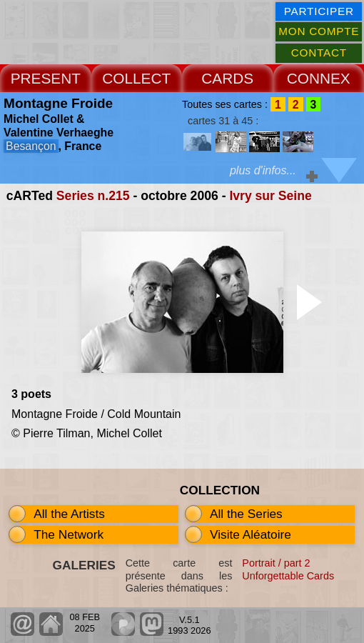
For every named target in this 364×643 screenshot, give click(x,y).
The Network (69, 534)
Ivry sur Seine (270, 196)
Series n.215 (93, 196)
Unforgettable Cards (288, 576)
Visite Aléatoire (251, 534)
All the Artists (69, 514)
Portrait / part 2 (276, 563)
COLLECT (136, 78)
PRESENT (46, 78)
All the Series (246, 514)
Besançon (31, 146)
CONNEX (319, 78)
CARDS (227, 78)
